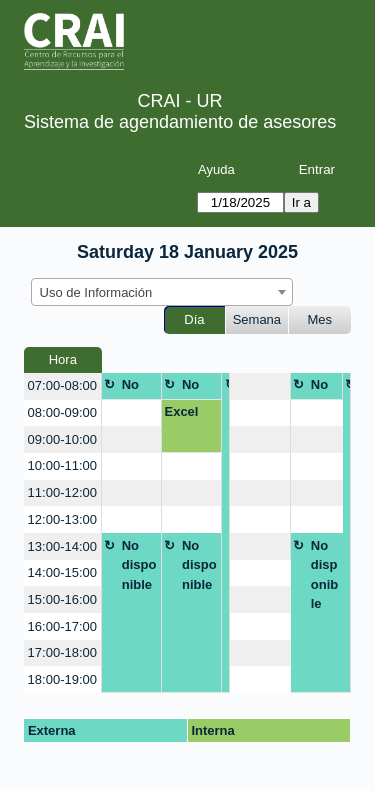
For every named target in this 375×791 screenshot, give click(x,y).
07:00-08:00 (62, 385)
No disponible (139, 388)
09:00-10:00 (62, 439)
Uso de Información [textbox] (96, 292)
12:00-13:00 (62, 519)
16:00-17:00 (62, 626)
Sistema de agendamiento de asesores (180, 122)
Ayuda (216, 169)
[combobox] (162, 292)
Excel (181, 411)
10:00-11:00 (62, 465)
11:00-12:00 (62, 492)
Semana (257, 319)
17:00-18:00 (62, 652)
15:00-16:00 (62, 599)
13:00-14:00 (62, 546)
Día (194, 319)
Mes (320, 319)
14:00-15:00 (62, 572)
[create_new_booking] (259, 386)
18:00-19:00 (62, 679)
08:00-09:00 (62, 412)
